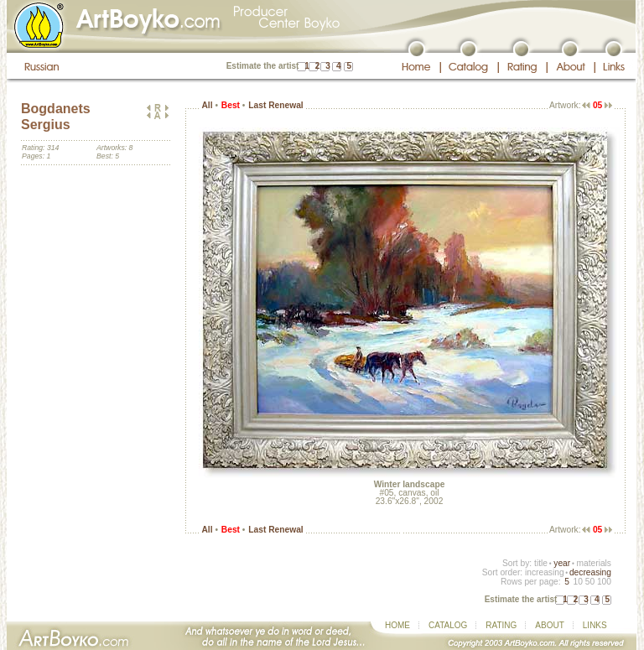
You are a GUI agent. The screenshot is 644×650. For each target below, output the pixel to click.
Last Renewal (275, 105)
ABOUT (549, 625)
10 (577, 582)
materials (594, 563)
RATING (501, 625)
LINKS (595, 625)
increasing (545, 572)
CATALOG (448, 625)
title (541, 563)
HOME (397, 625)
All (207, 105)
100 (604, 582)
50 (590, 582)
